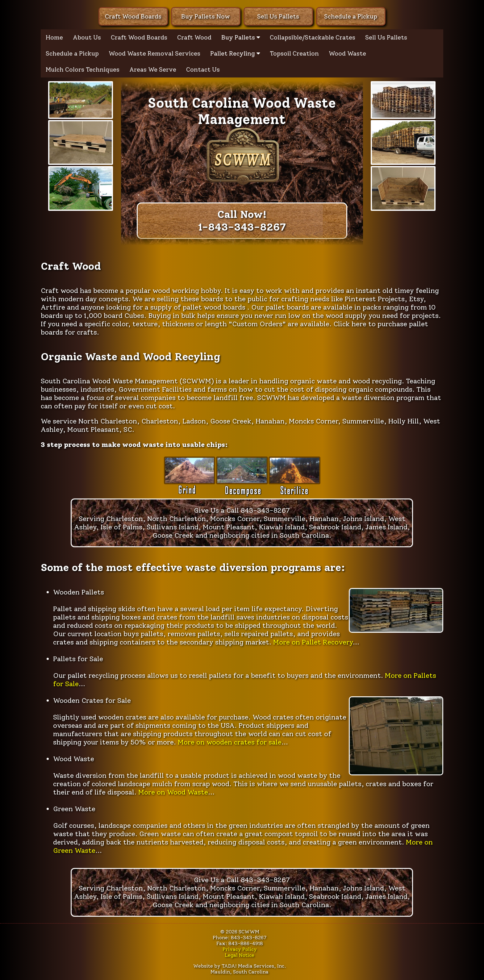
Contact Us (203, 69)
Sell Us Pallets (278, 16)
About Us (87, 37)
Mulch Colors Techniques (83, 69)
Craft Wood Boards (133, 16)
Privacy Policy (240, 949)
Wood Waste (347, 53)
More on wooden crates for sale (230, 742)
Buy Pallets (241, 37)
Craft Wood (194, 37)
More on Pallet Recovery (313, 642)
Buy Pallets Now (206, 16)
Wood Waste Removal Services (154, 53)
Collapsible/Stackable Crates (313, 37)
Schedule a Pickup (351, 16)
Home (54, 37)
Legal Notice (240, 955)
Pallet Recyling (235, 53)
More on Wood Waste (173, 792)
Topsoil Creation (294, 53)
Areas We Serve (153, 69)
